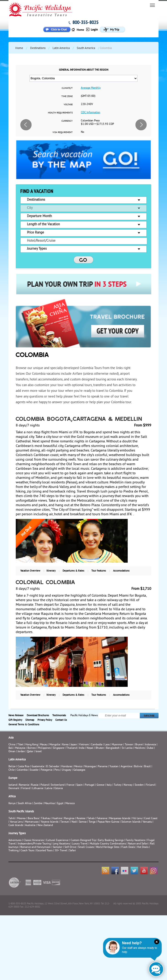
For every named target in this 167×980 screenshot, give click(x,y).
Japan (74, 745)
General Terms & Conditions (24, 725)
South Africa (25, 804)
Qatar (30, 752)
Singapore (58, 748)
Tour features (99, 571)
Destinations (38, 48)
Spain (80, 785)
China (12, 745)
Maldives (140, 748)
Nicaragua (90, 767)
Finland (150, 785)
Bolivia (138, 767)
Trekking (13, 851)
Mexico (78, 767)
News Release (16, 716)
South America (86, 48)
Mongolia (55, 745)
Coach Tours (27, 851)
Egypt (60, 804)
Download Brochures (38, 716)
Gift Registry (15, 720)
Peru (57, 770)
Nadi (74, 822)
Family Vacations (135, 840)
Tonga (92, 822)
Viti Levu (137, 819)
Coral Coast (151, 819)
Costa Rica (24, 767)
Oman (12, 752)
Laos (107, 745)
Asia (11, 738)
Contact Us (61, 720)
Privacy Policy (45, 720)
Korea (65, 745)
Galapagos (79, 770)
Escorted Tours (44, 851)
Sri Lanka (127, 748)
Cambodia (97, 745)
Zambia (38, 804)
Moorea (21, 819)
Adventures (15, 840)
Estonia (59, 789)
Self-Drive (70, 847)
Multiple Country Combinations (108, 844)
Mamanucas (32, 822)
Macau (44, 745)
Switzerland (58, 785)
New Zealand (45, 825)
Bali (11, 748)
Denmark (14, 789)
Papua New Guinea (108, 822)
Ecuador (34, 770)
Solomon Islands (131, 822)
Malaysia (20, 748)
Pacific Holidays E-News (84, 716)
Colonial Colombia (46, 583)
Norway (128, 785)
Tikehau (46, 819)
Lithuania (38, 789)
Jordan (21, 752)
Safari (73, 851)
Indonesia (150, 745)
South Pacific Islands (21, 812)
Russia (35, 785)
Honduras (67, 767)
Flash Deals (128, 847)
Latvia (49, 789)
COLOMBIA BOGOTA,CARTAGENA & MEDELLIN (79, 419)
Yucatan (114, 767)
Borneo (32, 748)
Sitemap (30, 720)
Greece (101, 785)
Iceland (13, 785)
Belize (12, 767)
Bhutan (100, 748)
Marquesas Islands (120, 819)
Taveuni (65, 822)
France (70, 785)
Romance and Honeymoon (36, 847)
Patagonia (47, 770)
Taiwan (129, 745)
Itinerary (51, 571)
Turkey (118, 785)
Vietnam (84, 745)
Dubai (150, 748)
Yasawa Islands (49, 822)
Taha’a (91, 819)
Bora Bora (33, 819)
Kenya (12, 804)
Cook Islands (16, 825)
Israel (39, 752)
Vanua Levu (16, 822)
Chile (12, 770)
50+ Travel (61, 851)
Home (19, 48)
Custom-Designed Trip (83, 840)
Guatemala (38, 767)
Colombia (22, 770)
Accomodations (121, 571)
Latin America (61, 48)
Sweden (139, 785)
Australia (30, 825)
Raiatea (81, 819)
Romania (24, 785)
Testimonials (59, 716)
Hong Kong (32, 745)
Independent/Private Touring (34, 844)
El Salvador (53, 767)
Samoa (83, 822)
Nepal (90, 748)
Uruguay (66, 770)
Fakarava (102, 819)
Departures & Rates (73, 571)
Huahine (57, 819)
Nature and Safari (138, 844)
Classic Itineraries (34, 840)
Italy (109, 785)
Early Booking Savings (111, 840)
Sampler (58, 847)
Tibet (21, 745)
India (82, 748)
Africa (12, 797)
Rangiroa (69, 819)
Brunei (139, 745)
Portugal (90, 785)
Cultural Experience (57, 840)
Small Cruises (86, 847)
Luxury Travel (80, 844)
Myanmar (117, 745)
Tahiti (12, 819)
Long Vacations (61, 844)
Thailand (72, 748)
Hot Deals (143, 847)
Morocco (70, 804)
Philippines (44, 748)
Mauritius (50, 804)
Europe (13, 778)
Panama (103, 767)
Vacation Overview (30, 571)
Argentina (126, 767)
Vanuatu (147, 822)
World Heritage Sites (108, 847)
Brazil (147, 767)
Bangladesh (113, 748)
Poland (45, 785)
